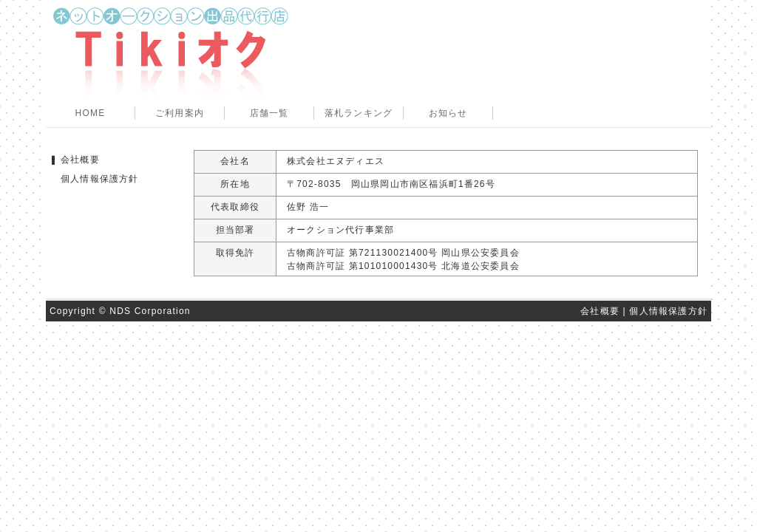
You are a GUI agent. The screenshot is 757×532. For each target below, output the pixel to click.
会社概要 (80, 160)
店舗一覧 (269, 113)
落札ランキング (359, 113)
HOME (91, 113)
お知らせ (448, 113)
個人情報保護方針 (100, 179)
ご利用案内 (180, 113)
